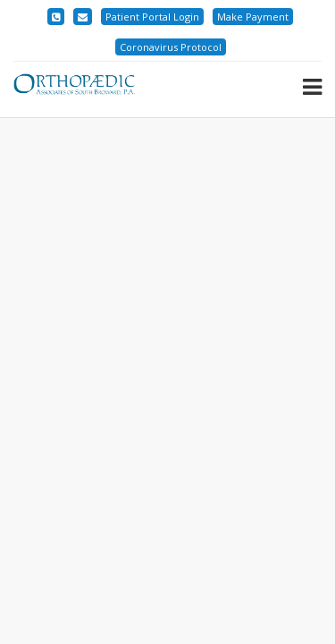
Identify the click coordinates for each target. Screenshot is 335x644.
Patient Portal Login (152, 17)
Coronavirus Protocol (171, 47)
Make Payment (253, 17)
